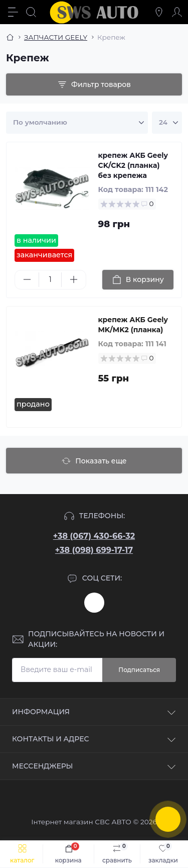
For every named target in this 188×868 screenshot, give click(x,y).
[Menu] (13, 12)
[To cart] (138, 280)
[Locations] (159, 12)
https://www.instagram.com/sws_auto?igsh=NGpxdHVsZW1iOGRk (94, 603)
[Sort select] (77, 123)
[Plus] (73, 279)
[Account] (177, 12)
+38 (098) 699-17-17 (94, 550)
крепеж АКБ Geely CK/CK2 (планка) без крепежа (133, 165)
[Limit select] (167, 123)
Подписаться (139, 670)
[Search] (31, 12)
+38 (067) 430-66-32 (94, 536)
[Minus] (27, 279)
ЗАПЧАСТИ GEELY (56, 37)
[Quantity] (50, 280)
